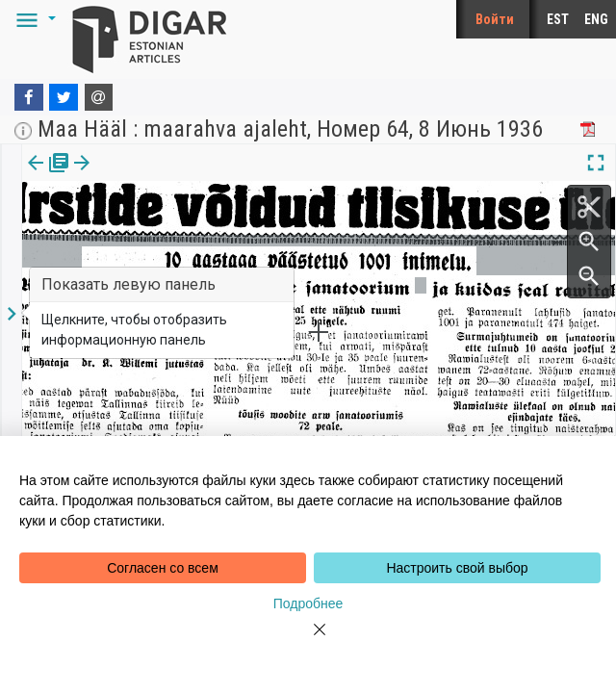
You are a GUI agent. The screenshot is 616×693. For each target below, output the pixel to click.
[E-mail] (99, 97)
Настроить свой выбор (457, 568)
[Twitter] (64, 97)
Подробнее (308, 603)
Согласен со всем (163, 568)
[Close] (308, 641)
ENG (596, 19)
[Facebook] (29, 97)
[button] (33, 19)
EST (558, 19)
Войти (495, 19)
